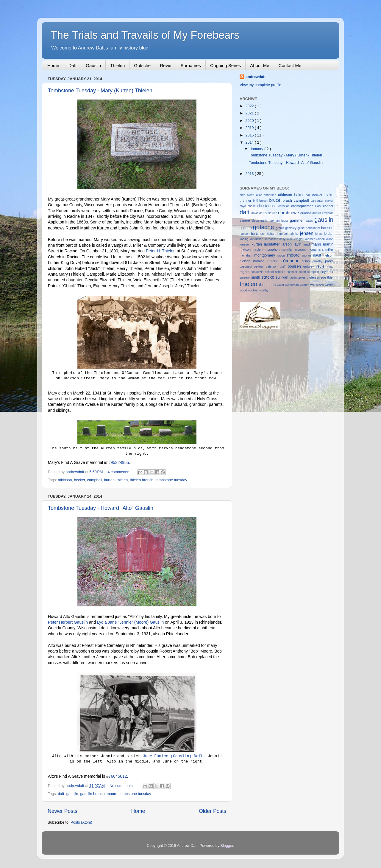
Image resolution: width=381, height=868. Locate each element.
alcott (252, 195)
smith (256, 277)
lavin (299, 244)
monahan (247, 256)
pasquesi (247, 267)
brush (288, 201)
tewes (302, 278)
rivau (330, 267)
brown (264, 201)
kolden (321, 239)
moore (112, 794)
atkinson (65, 480)
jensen (308, 233)
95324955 (120, 462)
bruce (276, 200)
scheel (270, 272)
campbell (95, 480)
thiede (322, 277)
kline (290, 239)
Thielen (117, 65)
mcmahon (273, 249)
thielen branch (142, 480)
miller (329, 249)
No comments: (122, 786)
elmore (246, 221)
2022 (250, 106)
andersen (271, 195)
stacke (269, 277)
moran (308, 256)
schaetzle (258, 272)
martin (328, 244)
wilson (320, 285)
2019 (250, 128)
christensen (268, 206)
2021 (250, 113)
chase (253, 206)
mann (317, 244)
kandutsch (257, 239)
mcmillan (288, 250)
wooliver (254, 290)
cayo (244, 206)
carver (329, 201)
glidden (246, 228)
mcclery (259, 250)
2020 (250, 121)
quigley (310, 266)
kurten (109, 480)
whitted (305, 285)
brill (256, 201)
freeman (275, 221)
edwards (328, 213)
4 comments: (119, 472)
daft (61, 794)
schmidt (293, 272)
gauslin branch (93, 794)
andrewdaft (256, 77)
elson (256, 221)
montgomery (266, 255)
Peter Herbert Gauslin (68, 622)
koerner (310, 239)
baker (300, 195)
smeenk (245, 278)
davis (255, 213)
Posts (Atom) (81, 822)
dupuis (317, 213)
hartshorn (259, 234)
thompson (268, 285)
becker (80, 480)
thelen (312, 277)
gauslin (72, 794)
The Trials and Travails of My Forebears (145, 35)
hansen (327, 228)
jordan (329, 234)
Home (53, 65)
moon (282, 256)
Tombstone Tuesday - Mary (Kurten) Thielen (100, 91)
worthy (264, 290)
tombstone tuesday (171, 480)
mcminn (301, 250)
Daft (73, 65)
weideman (293, 285)
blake (329, 195)
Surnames (191, 65)
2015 (250, 135)
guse (302, 228)
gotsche (264, 227)
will (313, 285)
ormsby (319, 261)
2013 (250, 174)
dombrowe (289, 213)
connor (328, 206)
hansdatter (314, 228)
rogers (245, 272)
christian (285, 206)
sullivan (282, 277)
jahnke (295, 234)
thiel (330, 277)
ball (309, 195)
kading (245, 239)
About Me (260, 65)
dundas (306, 213)
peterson (273, 267)
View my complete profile (260, 85)
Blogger (227, 846)
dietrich (273, 213)
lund (307, 244)
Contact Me (290, 65)
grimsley (291, 228)
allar (260, 195)
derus (263, 213)
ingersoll (283, 234)
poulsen (296, 266)
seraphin (314, 272)
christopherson (303, 206)
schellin (281, 272)
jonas (320, 234)
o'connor (291, 261)
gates (310, 221)
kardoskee (272, 239)
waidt (281, 285)
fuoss (286, 221)
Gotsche (142, 65)
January (257, 149)
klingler (299, 239)
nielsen (246, 261)
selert (303, 272)
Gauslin (93, 65)
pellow (260, 266)
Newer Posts (63, 811)
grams (281, 228)
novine (274, 261)
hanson (245, 234)
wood (244, 290)
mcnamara (316, 249)
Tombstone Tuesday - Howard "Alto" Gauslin (101, 508)
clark (319, 206)
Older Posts (213, 811)
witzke (329, 285)
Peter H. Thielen (161, 251)
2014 (250, 142)
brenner (246, 201)
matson (246, 249)
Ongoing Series (225, 65)
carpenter (318, 201)
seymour (327, 272)
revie (322, 266)
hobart (272, 234)
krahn (330, 239)
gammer (298, 221)
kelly (283, 239)
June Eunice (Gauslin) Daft (173, 756)
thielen (122, 480)
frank (265, 221)
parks (329, 261)
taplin (294, 278)
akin (243, 195)
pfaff (284, 267)
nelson (328, 255)
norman (260, 261)
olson (307, 261)
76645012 (118, 776)
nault (318, 255)
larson (288, 244)
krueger (246, 244)
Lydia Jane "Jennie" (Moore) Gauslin (130, 622)
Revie (165, 65)
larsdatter (273, 244)
